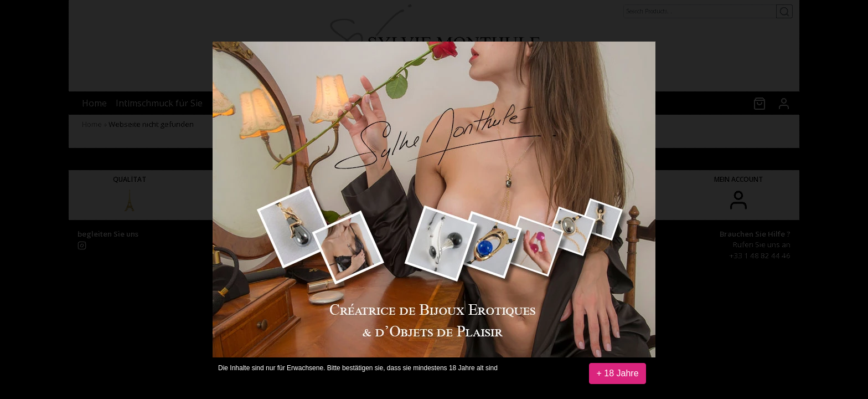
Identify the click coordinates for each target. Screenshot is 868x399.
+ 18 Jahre (617, 373)
